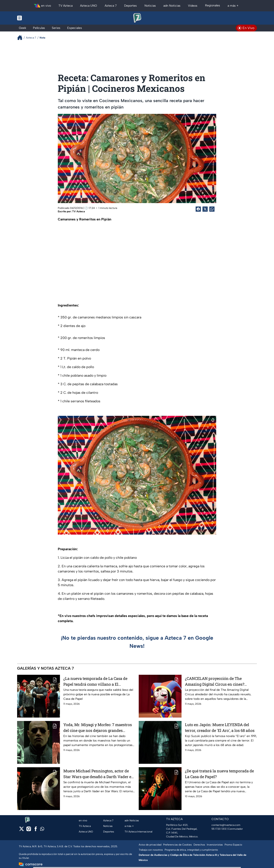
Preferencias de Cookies (177, 845)
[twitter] (22, 830)
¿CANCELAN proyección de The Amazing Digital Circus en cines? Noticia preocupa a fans (215, 681)
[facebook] (36, 830)
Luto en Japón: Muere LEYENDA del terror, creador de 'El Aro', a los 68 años (220, 728)
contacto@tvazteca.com (226, 825)
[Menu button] (34, 18)
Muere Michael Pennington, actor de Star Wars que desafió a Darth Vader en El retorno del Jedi (99, 774)
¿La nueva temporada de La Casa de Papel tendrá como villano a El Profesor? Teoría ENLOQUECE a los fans (99, 681)
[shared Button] (212, 209)
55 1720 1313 (219, 829)
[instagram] (29, 830)
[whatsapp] (42, 830)
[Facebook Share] (198, 209)
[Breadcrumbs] (22, 38)
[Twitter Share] (205, 209)
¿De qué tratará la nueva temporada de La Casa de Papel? (219, 774)
